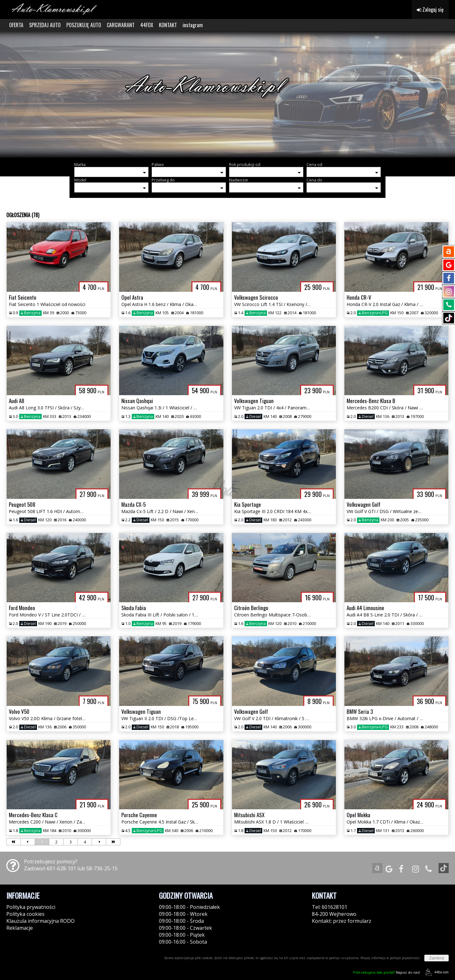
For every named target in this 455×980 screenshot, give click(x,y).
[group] (227, 94)
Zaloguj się (430, 9)
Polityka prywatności (31, 907)
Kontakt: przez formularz (342, 921)
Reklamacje (20, 928)
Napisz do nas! (387, 972)
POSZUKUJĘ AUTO (84, 25)
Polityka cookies (25, 914)
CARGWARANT (121, 25)
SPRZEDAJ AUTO (45, 25)
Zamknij (437, 958)
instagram (193, 25)
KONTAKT (168, 25)
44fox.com (436, 972)
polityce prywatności (405, 958)
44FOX (147, 25)
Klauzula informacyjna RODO (40, 921)
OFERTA (16, 25)
